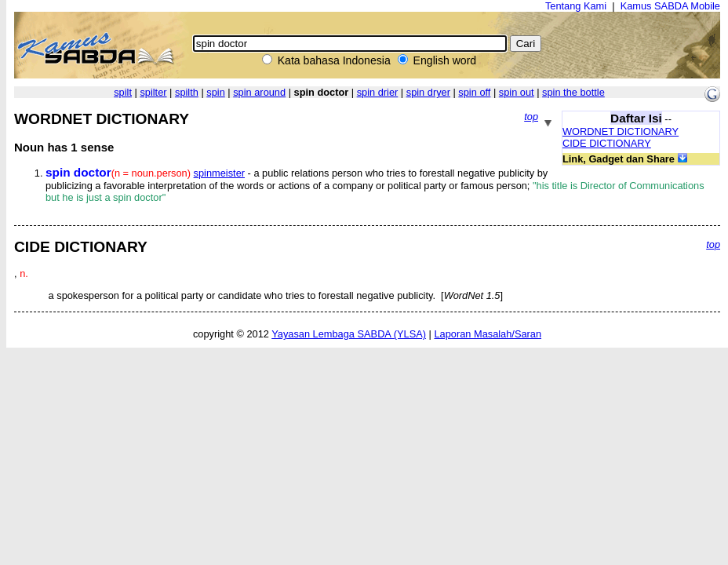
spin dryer (428, 92)
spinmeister (219, 173)
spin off (474, 92)
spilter (153, 92)
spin (215, 92)
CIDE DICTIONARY (607, 143)
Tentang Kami (576, 6)
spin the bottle (573, 92)
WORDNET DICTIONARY (621, 131)
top (531, 117)
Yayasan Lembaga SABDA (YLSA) (349, 334)
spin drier (378, 92)
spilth (187, 92)
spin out (517, 92)
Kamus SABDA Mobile (670, 6)
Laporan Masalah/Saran (488, 334)
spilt (123, 92)
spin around (259, 92)
